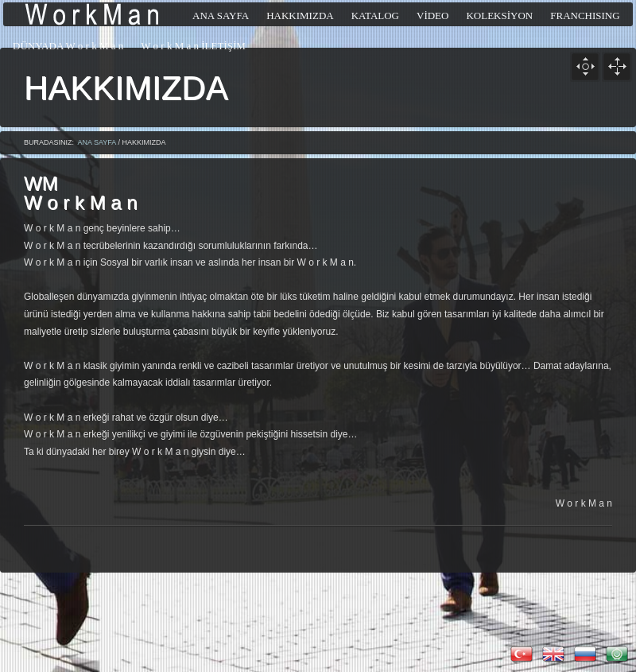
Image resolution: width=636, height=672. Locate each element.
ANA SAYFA (97, 142)
